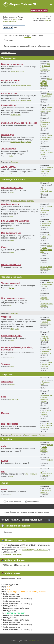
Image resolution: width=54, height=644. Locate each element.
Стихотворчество (17, 435)
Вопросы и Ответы (11, 80)
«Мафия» (15, 313)
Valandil (18, 71)
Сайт (4, 446)
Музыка (5, 413)
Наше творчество (10, 424)
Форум (5, 461)
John (23, 71)
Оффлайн (31, 201)
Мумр (12, 329)
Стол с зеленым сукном (13, 298)
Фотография (34, 435)
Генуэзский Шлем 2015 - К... (46, 352)
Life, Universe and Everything (15, 221)
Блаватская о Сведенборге (46, 225)
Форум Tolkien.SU (23, 4)
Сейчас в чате (13, 573)
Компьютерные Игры (12, 336)
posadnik (12, 384)
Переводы (15, 162)
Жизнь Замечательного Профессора (19, 123)
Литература (7, 382)
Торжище (6, 364)
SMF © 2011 (33, 641)
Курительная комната (19, 201)
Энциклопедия (8, 149)
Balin (11, 156)
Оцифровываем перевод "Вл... (46, 268)
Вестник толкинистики (12, 64)
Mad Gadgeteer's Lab (11, 233)
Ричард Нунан (26, 85)
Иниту (17, 329)
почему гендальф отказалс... (44, 83)
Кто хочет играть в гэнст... (46, 323)
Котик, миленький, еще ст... (46, 191)
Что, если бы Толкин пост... (46, 97)
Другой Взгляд (8, 167)
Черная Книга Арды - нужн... (46, 170)
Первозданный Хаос (11, 265)
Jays (25, 547)
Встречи (47, 20)
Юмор (4, 247)
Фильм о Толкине (44, 125)
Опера (44, 237)
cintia (49, 320)
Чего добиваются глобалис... (45, 210)
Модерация (46, 475)
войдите (16, 19)
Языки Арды (7, 135)
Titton (49, 410)
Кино (4, 397)
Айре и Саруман (44, 413)
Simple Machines (43, 641)
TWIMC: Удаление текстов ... (44, 449)
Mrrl (11, 305)
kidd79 (12, 240)
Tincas (13, 71)
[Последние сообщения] (12, 554)
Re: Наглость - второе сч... (46, 492)
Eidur (49, 235)
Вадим (12, 288)
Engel (11, 476)
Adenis (49, 79)
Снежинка (44, 336)
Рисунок (42, 435)
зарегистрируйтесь (10, 21)
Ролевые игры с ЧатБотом (47, 286)
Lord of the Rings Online (45, 339)
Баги (43, 462)
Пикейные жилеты (10, 204)
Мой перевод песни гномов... (46, 110)
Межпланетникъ (46, 473)
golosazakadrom (46, 395)
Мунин (12, 228)
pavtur (49, 349)
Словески (6, 317)
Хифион (50, 167)
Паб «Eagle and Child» (12, 188)
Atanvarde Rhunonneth (45, 299)
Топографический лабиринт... (47, 305)
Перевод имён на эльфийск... (46, 138)
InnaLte (49, 107)
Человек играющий (11, 283)
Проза (26, 435)
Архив (4, 489)
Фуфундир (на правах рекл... (46, 426)
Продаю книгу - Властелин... (46, 365)
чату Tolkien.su (31, 474)
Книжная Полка (9, 105)
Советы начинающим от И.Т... (46, 250)
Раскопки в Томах (10, 93)
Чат (3, 472)
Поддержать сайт (39, 10)
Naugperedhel (45, 122)
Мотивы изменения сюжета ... (44, 399)
